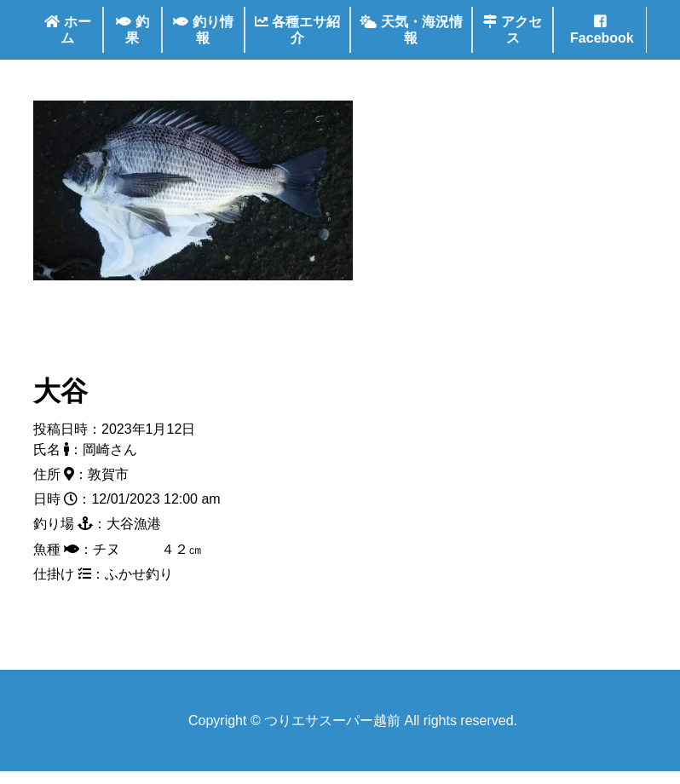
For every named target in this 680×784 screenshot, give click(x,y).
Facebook (600, 30)
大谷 (61, 391)
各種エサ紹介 (297, 30)
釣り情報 (203, 30)
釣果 (132, 30)
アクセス (512, 30)
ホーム (67, 30)
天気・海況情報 (411, 30)
